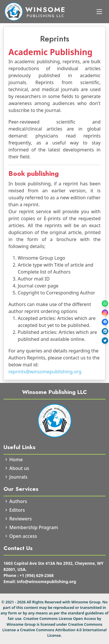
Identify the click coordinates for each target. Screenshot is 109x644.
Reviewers (20, 519)
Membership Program (34, 527)
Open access (23, 536)
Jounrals (18, 477)
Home (16, 460)
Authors (18, 501)
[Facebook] (105, 322)
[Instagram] (105, 313)
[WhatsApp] (105, 303)
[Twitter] (105, 341)
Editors (17, 510)
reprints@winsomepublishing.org (45, 372)
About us (19, 468)
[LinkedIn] (105, 331)
